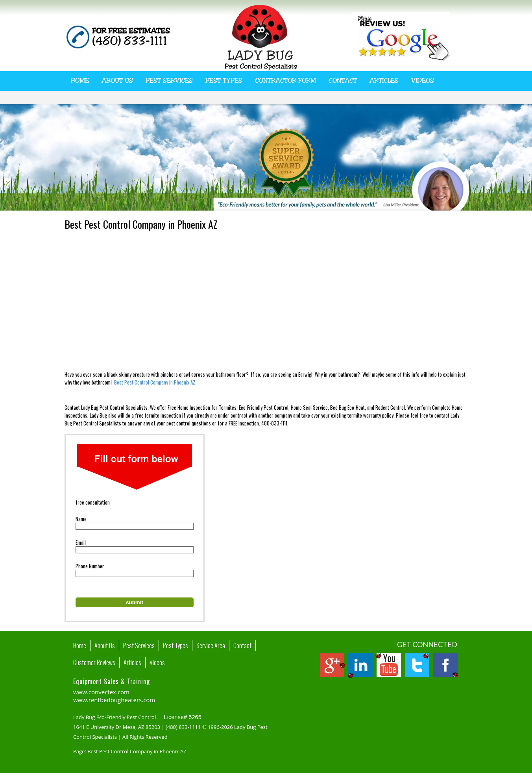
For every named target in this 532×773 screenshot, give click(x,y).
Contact (343, 80)
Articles (384, 80)
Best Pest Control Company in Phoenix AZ (155, 382)
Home (80, 80)
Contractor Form (285, 80)
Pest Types (224, 80)
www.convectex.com (101, 692)
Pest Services (169, 80)
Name (81, 519)
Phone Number (90, 566)
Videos (423, 80)
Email (81, 542)
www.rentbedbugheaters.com (114, 700)
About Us (117, 80)
